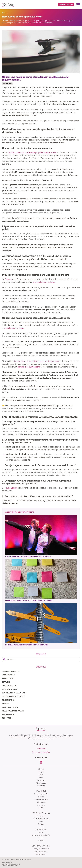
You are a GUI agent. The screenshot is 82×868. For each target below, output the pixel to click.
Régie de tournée (41, 830)
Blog (41, 778)
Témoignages (8, 675)
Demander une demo (66, 5)
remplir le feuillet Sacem (29, 367)
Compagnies (41, 802)
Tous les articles (11, 671)
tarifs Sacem (12, 488)
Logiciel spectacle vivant (14, 693)
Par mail (42, 748)
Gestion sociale (10, 689)
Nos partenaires (41, 854)
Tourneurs (41, 797)
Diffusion (7, 682)
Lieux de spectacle (41, 794)
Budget (6, 704)
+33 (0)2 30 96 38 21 (42, 752)
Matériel (41, 841)
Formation (7, 718)
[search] (41, 660)
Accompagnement (41, 852)
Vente (41, 821)
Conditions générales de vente (11, 864)
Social (41, 832)
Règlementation (10, 707)
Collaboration (9, 686)
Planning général (41, 816)
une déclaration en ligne (44, 282)
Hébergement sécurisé (41, 849)
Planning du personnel (41, 819)
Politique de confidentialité (10, 866)
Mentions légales (7, 863)
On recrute (41, 786)
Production (8, 678)
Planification (9, 700)
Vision (41, 775)
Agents (41, 808)
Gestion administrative (13, 696)
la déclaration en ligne (14, 328)
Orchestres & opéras (41, 799)
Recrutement (41, 780)
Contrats (41, 824)
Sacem (8, 279)
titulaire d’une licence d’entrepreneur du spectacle (37, 361)
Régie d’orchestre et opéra (41, 835)
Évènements (8, 715)
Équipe (41, 772)
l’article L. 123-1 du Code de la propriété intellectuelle (32, 152)
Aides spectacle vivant (13, 711)
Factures (41, 827)
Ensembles (41, 805)
